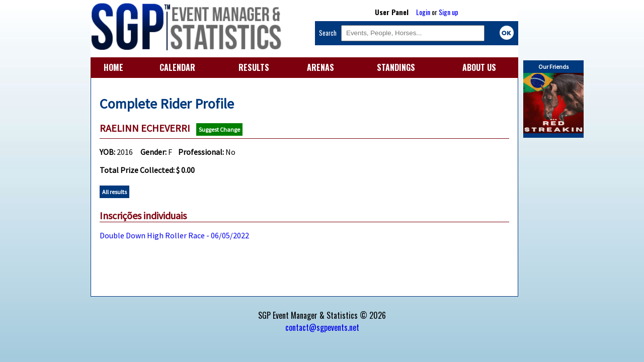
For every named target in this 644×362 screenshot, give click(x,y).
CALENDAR (177, 67)
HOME (113, 67)
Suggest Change (219, 129)
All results (114, 192)
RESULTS (254, 67)
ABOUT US (479, 67)
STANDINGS (396, 67)
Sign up (449, 12)
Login (423, 12)
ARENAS (320, 67)
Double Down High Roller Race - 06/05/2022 (174, 235)
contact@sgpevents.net (322, 327)
